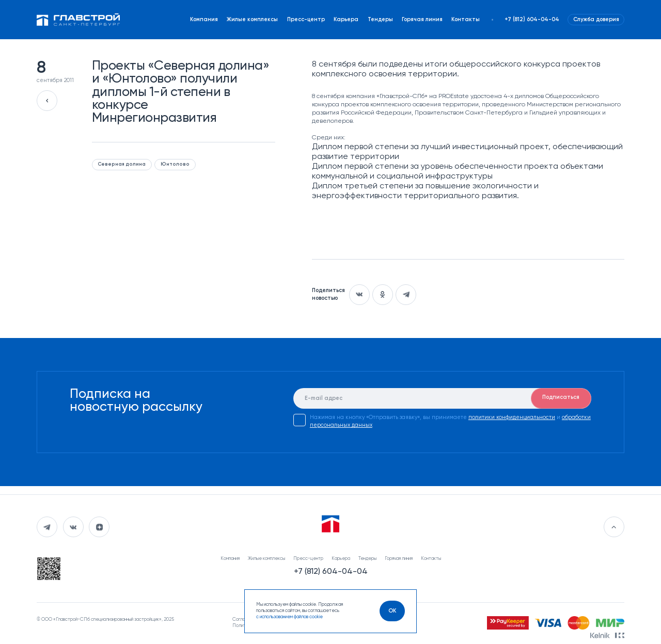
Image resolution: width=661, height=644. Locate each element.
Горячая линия (422, 20)
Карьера (346, 20)
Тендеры (380, 20)
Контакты (466, 20)
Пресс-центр (306, 20)
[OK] (392, 611)
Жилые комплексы (252, 20)
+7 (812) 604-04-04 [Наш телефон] (532, 20)
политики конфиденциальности (512, 417)
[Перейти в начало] (614, 527)
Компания (204, 20)
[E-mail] (442, 398)
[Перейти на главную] (78, 19)
